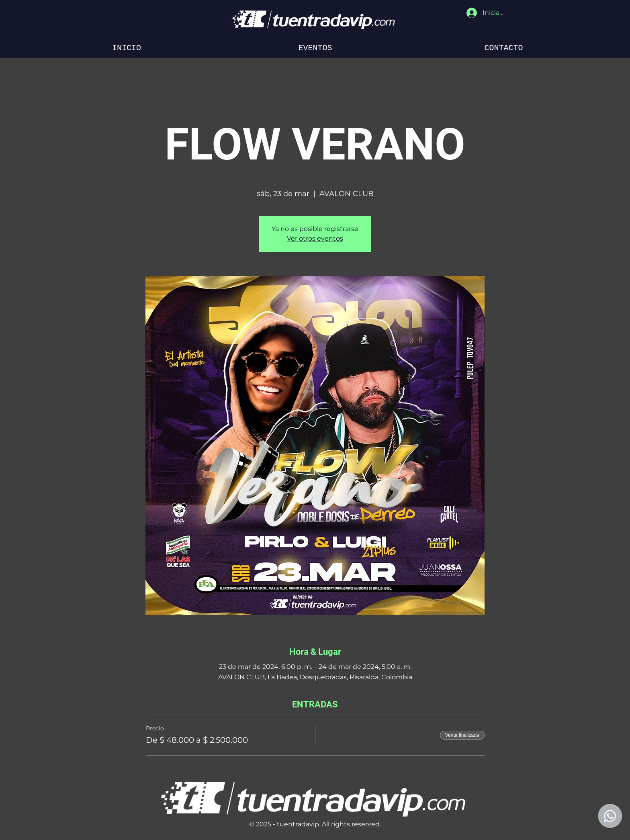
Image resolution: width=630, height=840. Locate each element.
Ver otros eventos (315, 238)
